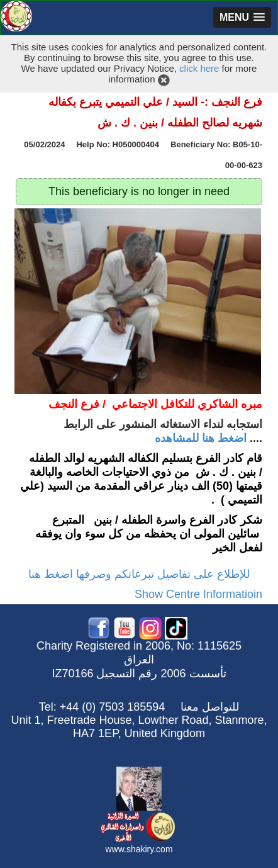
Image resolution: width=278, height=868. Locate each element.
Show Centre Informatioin (198, 594)
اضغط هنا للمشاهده (201, 438)
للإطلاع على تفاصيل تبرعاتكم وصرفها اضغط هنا (139, 574)
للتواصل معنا (210, 707)
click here (199, 68)
